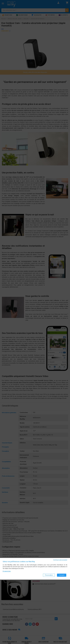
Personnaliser (49, 575)
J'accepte (62, 575)
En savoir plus (7, 571)
